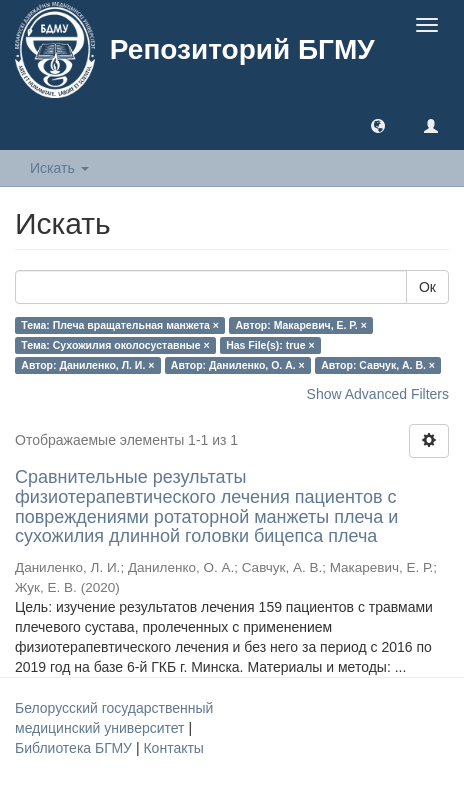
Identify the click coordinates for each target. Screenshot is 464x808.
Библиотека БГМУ (75, 748)
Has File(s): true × (270, 345)
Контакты (173, 748)
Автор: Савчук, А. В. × (378, 365)
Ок (427, 287)
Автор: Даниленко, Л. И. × (87, 365)
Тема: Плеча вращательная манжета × (120, 325)
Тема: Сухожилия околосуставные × (115, 345)
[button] (378, 125)
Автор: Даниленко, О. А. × (238, 365)
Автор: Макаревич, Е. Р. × (300, 325)
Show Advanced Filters (378, 394)
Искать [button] (59, 168)
